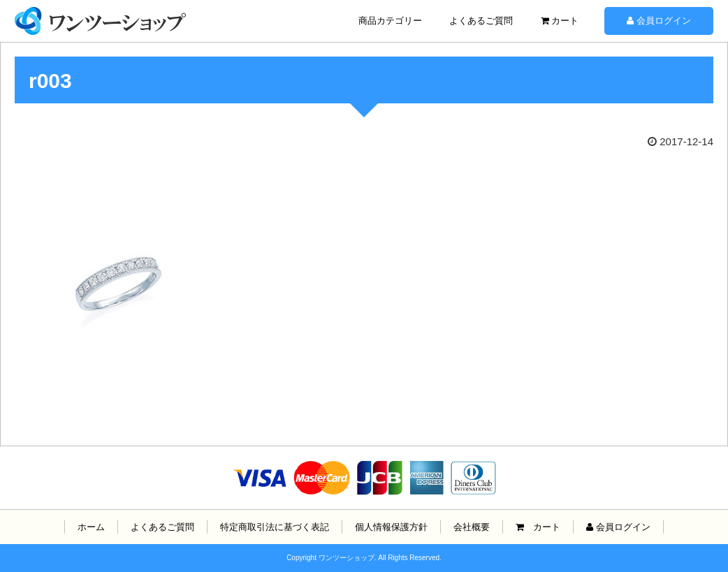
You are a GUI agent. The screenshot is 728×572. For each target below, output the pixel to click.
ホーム (91, 527)
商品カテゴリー (390, 21)
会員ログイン (659, 21)
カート (560, 21)
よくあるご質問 (481, 21)
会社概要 (472, 527)
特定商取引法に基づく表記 (275, 527)
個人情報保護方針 (391, 527)
